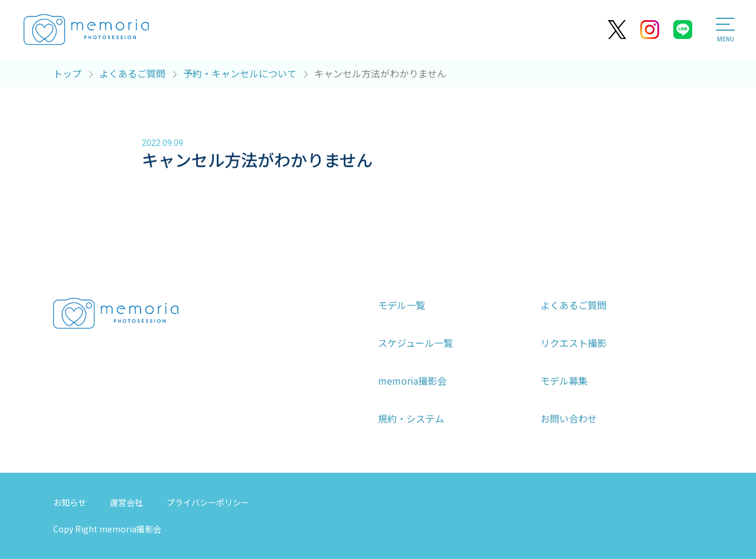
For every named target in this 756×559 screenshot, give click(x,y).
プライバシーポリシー (208, 502)
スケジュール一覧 (416, 343)
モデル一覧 (402, 305)
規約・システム (411, 418)
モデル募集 (564, 381)
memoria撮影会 (412, 381)
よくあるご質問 (573, 305)
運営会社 (126, 502)
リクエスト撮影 (573, 343)
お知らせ (70, 502)
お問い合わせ (569, 418)
